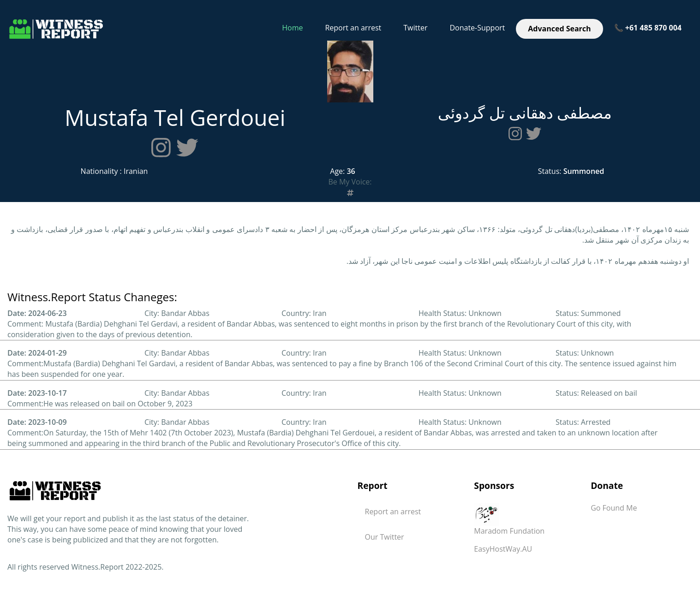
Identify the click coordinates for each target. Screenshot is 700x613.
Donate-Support (477, 28)
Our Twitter (385, 537)
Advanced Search (559, 29)
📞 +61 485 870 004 (648, 28)
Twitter (415, 28)
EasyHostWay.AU (503, 549)
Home (292, 28)
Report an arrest (353, 28)
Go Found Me (614, 508)
